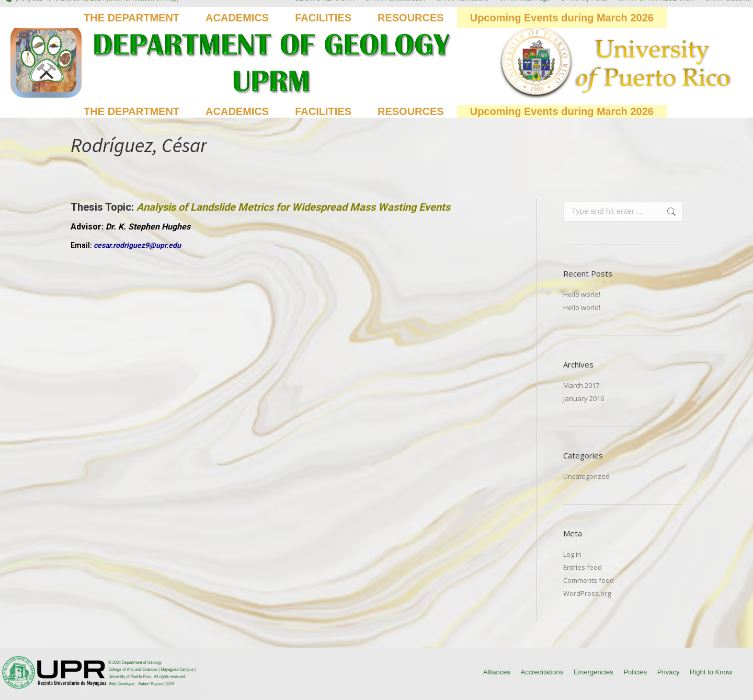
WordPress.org (587, 593)
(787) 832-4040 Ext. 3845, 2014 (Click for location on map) (91, 9)
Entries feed (583, 567)
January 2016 (584, 398)
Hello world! (582, 294)
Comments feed (589, 580)
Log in (572, 554)
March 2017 (581, 385)
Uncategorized (586, 476)
